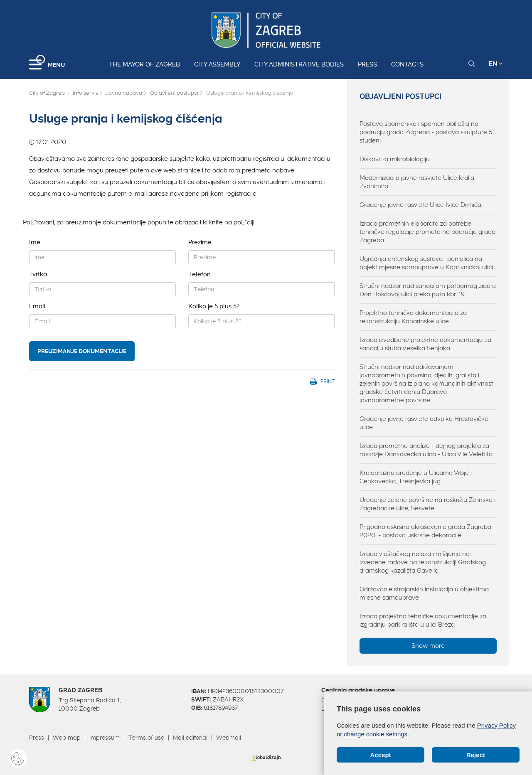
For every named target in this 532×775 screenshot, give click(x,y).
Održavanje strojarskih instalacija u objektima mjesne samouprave (424, 593)
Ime (35, 242)
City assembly (217, 64)
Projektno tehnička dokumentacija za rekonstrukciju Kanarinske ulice (413, 317)
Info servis (85, 93)
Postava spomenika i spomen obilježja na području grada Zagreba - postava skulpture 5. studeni (426, 132)
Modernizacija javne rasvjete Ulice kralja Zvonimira (417, 182)
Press (367, 64)
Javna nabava (124, 93)
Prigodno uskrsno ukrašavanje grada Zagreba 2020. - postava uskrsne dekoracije (425, 531)
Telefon (199, 274)
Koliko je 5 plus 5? (214, 306)
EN (496, 64)
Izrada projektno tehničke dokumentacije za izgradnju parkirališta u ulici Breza (423, 620)
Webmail (229, 738)
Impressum (105, 738)
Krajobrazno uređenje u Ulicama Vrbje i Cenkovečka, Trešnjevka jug (416, 477)
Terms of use (146, 738)
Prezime (200, 242)
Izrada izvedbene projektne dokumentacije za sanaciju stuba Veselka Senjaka (425, 344)
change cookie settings (376, 734)
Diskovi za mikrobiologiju (395, 159)
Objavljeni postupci (174, 93)
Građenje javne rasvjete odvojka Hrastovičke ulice (424, 423)
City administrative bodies (299, 64)
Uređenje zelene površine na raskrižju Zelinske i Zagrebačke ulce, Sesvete (427, 504)
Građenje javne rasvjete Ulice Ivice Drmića (420, 205)
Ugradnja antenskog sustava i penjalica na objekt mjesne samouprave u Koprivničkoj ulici (426, 263)
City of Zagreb (47, 93)
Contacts (407, 64)
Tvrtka (38, 274)
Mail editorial (190, 738)
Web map (67, 738)
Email (37, 306)
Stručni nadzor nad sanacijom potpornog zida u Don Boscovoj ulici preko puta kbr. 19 (428, 290)
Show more (428, 646)
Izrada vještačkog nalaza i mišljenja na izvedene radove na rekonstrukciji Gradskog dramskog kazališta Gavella (423, 562)
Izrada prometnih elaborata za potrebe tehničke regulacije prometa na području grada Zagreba (427, 232)
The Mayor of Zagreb (144, 64)
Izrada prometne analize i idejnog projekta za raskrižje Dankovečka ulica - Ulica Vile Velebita (426, 450)
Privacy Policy (496, 725)
